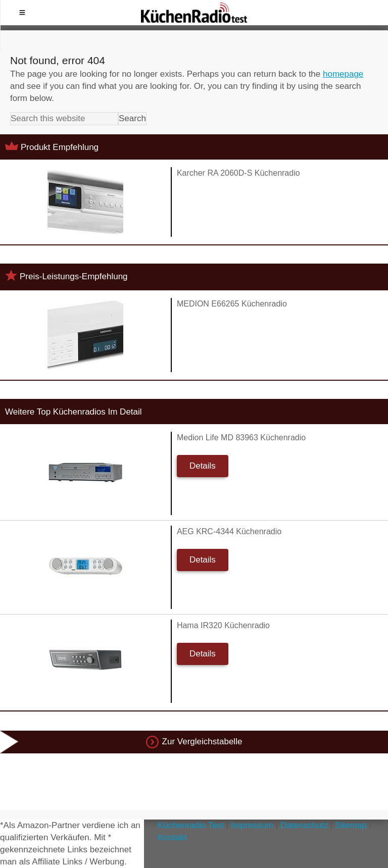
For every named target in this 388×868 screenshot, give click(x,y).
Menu (22, 13)
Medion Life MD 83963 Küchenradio (241, 438)
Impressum (252, 825)
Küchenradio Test (191, 825)
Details (203, 466)
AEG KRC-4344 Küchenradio (229, 531)
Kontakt (172, 837)
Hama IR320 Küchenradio (223, 625)
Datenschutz (304, 825)
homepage (343, 74)
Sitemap (351, 825)
